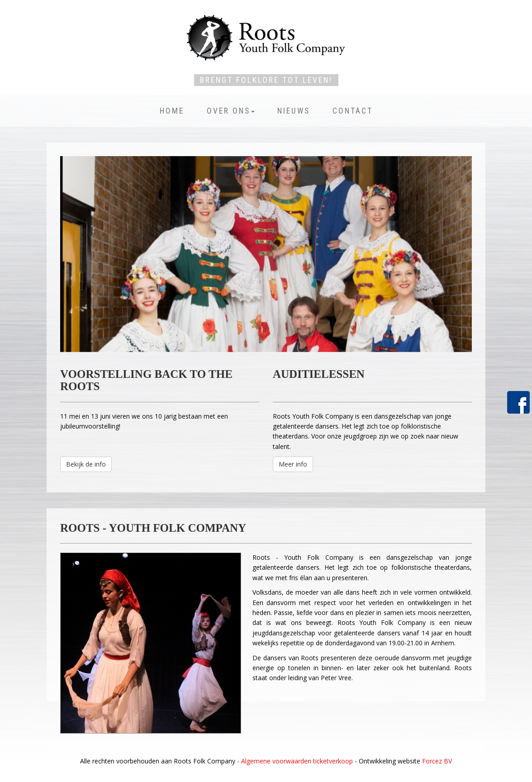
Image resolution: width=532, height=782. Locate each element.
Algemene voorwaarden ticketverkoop (297, 761)
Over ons (231, 111)
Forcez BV (437, 761)
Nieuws (294, 111)
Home (172, 111)
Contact (353, 111)
